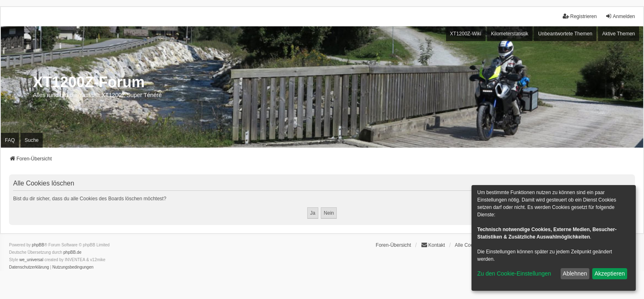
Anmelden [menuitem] (620, 16)
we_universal (31, 260)
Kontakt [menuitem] (433, 245)
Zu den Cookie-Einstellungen (514, 274)
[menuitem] (29, 267)
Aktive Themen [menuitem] (619, 34)
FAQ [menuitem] (10, 140)
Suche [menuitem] (32, 140)
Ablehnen (575, 274)
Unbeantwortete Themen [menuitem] (565, 34)
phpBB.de (72, 252)
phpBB (38, 245)
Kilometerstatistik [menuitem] (510, 34)
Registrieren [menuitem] (580, 16)
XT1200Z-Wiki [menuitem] (466, 34)
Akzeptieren (609, 274)
